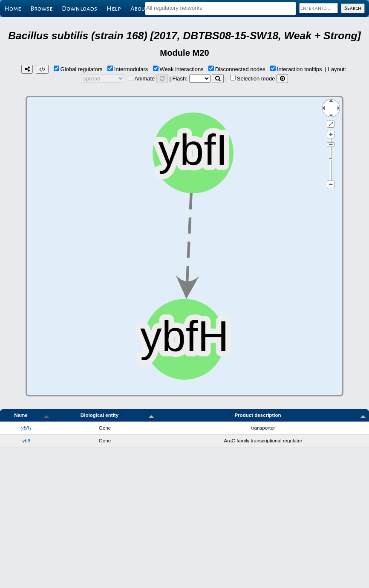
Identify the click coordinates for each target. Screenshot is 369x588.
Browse (41, 9)
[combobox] (221, 9)
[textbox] (221, 8)
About (139, 9)
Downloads (79, 9)
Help (114, 9)
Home (13, 9)
